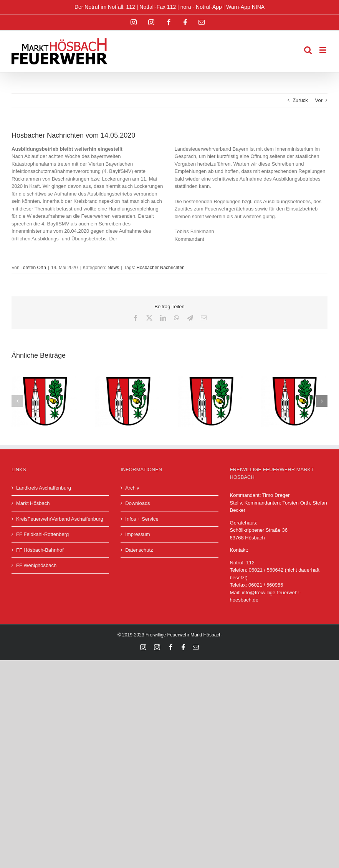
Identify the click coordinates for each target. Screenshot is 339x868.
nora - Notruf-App (201, 7)
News (113, 268)
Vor (319, 100)
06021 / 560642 (266, 570)
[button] (17, 401)
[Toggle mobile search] (308, 50)
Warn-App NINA (245, 7)
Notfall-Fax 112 (158, 7)
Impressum (137, 534)
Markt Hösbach (33, 503)
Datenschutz (139, 550)
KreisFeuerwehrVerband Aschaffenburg (60, 519)
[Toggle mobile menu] (323, 50)
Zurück (300, 100)
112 (250, 563)
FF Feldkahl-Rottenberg (42, 534)
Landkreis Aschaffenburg (44, 488)
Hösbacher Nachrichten (160, 268)
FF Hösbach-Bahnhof (40, 550)
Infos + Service (142, 519)
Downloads (137, 503)
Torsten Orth (33, 268)
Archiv (132, 488)
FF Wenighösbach (36, 565)
